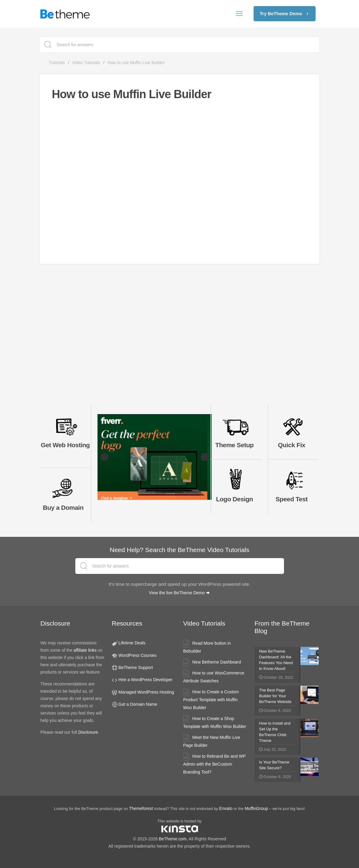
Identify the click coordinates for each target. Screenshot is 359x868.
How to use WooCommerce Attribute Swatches (214, 677)
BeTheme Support (136, 667)
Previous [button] (104, 457)
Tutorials (57, 63)
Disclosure (88, 732)
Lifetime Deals (132, 643)
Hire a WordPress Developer (145, 680)
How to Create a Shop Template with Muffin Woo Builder (215, 722)
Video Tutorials (86, 63)
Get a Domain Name (138, 704)
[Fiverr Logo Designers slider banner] (155, 457)
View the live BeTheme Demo (179, 593)
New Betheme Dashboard (217, 662)
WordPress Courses (137, 655)
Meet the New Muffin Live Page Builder (212, 741)
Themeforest (141, 808)
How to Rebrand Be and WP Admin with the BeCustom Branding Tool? (214, 764)
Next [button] (205, 457)
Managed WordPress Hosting (146, 692)
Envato (226, 808)
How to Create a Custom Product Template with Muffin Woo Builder (211, 700)
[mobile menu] (239, 14)
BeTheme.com (173, 839)
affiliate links (85, 650)
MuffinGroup (256, 808)
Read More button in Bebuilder (207, 647)
